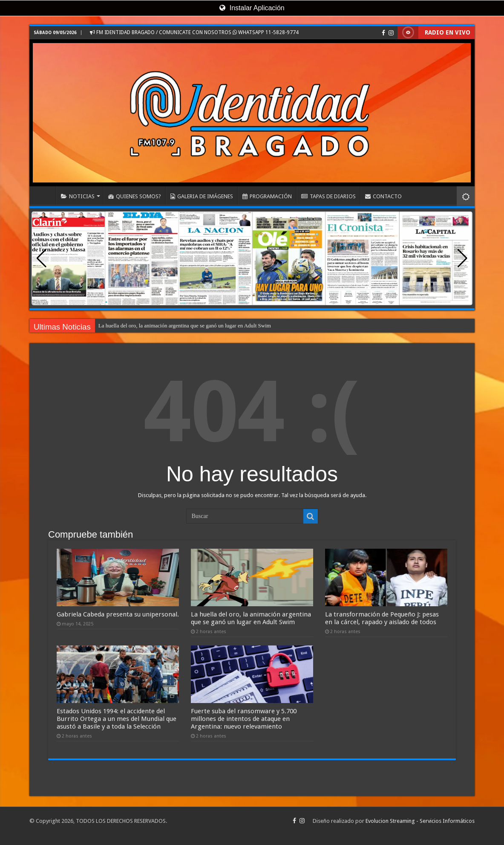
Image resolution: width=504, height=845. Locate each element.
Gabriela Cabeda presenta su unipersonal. (118, 614)
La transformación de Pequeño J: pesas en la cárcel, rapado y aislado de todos (382, 618)
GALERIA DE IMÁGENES (202, 196)
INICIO (45, 195)
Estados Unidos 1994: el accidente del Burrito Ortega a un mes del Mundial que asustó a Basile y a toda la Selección (117, 719)
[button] (462, 258)
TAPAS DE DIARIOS (328, 196)
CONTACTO (383, 196)
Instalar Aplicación (252, 8)
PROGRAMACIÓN (267, 196)
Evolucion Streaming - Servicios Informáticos (420, 821)
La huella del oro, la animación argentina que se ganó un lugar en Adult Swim (185, 326)
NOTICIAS (78, 196)
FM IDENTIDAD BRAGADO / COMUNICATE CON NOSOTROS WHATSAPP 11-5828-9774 (194, 32)
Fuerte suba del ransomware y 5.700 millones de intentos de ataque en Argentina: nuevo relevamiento (244, 719)
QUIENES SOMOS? (135, 196)
